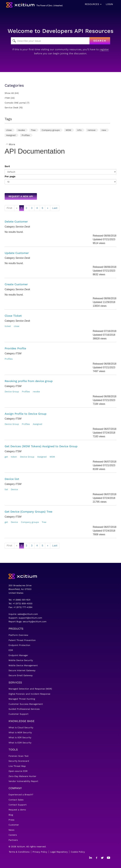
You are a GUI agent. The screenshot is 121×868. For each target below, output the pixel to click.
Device (14, 489)
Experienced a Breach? (21, 795)
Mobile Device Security (21, 660)
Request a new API (21, 196)
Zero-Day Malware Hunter (22, 776)
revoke (21, 130)
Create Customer (16, 284)
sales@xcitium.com (28, 614)
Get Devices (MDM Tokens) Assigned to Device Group (41, 446)
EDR (11, 650)
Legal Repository (59, 852)
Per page (10, 176)
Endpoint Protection (19, 645)
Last (55, 208)
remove (92, 130)
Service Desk (11, 108)
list (6, 489)
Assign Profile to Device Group (26, 414)
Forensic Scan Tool (18, 756)
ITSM (7, 98)
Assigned (11, 135)
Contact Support (18, 805)
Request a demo (17, 810)
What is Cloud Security (21, 727)
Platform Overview (18, 635)
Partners (13, 840)
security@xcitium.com (35, 622)
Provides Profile (15, 348)
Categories (14, 85)
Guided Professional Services (24, 709)
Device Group (12, 392)
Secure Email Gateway (21, 675)
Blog (11, 815)
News (11, 830)
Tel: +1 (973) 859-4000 (20, 603)
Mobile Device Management (23, 665)
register (104, 49)
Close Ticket (13, 316)
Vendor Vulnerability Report (23, 781)
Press (11, 820)
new (104, 130)
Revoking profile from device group (29, 381)
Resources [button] (93, 4)
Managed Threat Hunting (22, 699)
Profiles (26, 135)
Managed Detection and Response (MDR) (30, 689)
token (14, 457)
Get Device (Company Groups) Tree (28, 512)
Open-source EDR (18, 771)
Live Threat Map (17, 766)
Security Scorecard (19, 761)
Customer (14, 825)
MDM (68, 130)
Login (109, 4)
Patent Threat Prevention (22, 640)
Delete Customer (16, 222)
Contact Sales (16, 800)
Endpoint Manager (18, 655)
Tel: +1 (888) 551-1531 (19, 600)
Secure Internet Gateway (22, 670)
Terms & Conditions (19, 852)
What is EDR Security (20, 743)
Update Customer (17, 253)
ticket (8, 326)
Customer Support (18, 714)
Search (100, 41)
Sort (7, 166)
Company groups (51, 130)
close (9, 130)
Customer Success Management (26, 704)
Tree (33, 130)
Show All (9, 93)
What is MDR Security (20, 732)
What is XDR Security (20, 737)
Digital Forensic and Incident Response (29, 694)
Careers (13, 835)
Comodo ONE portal (15, 103)
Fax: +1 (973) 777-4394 (20, 607)
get (6, 457)
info (79, 130)
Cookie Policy (78, 852)
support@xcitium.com (30, 618)
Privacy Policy (40, 852)
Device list (12, 479)
